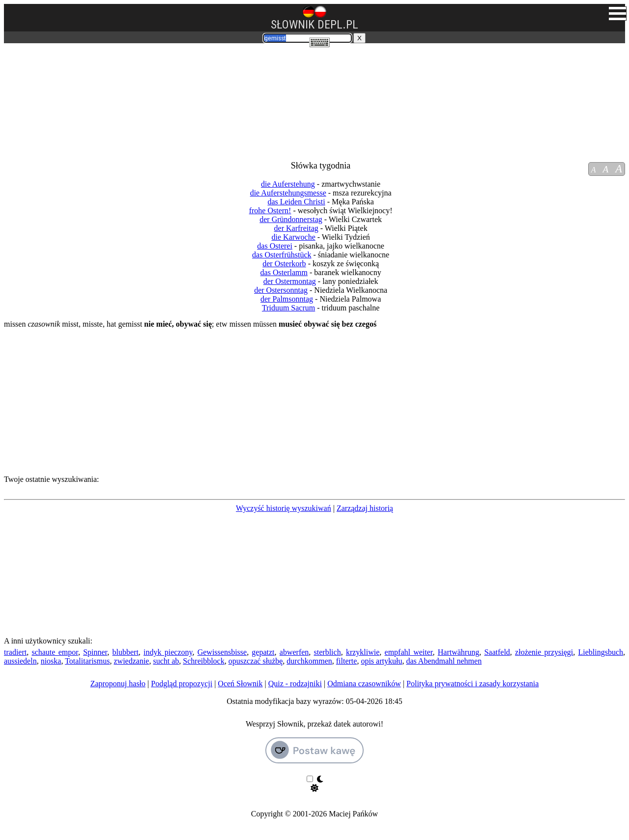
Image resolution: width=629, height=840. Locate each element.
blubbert (126, 652)
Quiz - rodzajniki (295, 684)
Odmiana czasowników (364, 684)
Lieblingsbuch (601, 652)
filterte (347, 661)
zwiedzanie (131, 661)
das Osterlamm (284, 272)
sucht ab (166, 661)
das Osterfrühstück (282, 255)
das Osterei (275, 246)
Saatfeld (497, 652)
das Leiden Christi (296, 202)
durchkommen (309, 661)
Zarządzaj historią (365, 508)
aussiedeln (20, 661)
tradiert (15, 652)
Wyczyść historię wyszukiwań (284, 508)
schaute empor (55, 652)
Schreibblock (203, 661)
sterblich (328, 652)
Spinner (95, 652)
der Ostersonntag (281, 290)
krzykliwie (363, 652)
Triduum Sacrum (288, 308)
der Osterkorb (284, 264)
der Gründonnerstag (291, 219)
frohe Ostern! (270, 210)
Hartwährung (458, 652)
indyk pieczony (168, 652)
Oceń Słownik (240, 684)
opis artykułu (381, 661)
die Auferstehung (288, 184)
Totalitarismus (87, 661)
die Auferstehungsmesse (288, 193)
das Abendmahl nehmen (444, 661)
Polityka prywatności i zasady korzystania (472, 684)
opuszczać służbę (256, 661)
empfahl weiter (409, 652)
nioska (51, 661)
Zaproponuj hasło (118, 684)
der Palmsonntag (287, 299)
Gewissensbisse (222, 652)
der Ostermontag (290, 281)
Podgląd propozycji (182, 684)
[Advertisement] (62, 97)
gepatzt (263, 652)
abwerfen (294, 652)
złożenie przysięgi (544, 652)
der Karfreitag (296, 228)
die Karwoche (293, 237)
